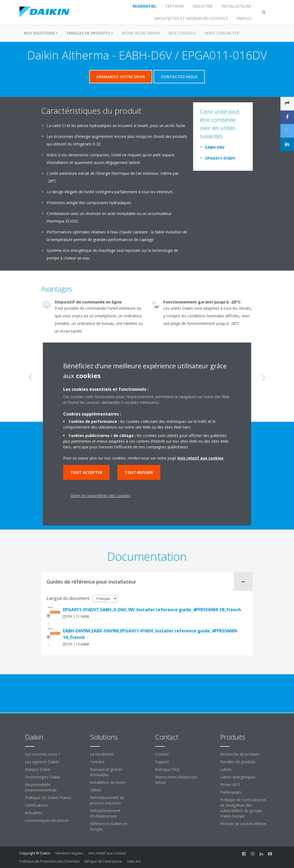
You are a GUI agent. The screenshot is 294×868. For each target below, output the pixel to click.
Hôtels (96, 790)
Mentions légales (69, 853)
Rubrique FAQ (167, 769)
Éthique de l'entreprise (103, 861)
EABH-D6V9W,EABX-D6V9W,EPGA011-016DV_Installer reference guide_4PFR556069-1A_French (151, 634)
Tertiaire (97, 762)
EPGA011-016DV (220, 158)
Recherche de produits (240, 754)
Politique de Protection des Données (50, 861)
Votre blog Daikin (141, 33)
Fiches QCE (230, 785)
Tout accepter (86, 472)
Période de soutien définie (243, 824)
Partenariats (231, 792)
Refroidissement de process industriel (107, 800)
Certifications (36, 805)
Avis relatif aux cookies (107, 853)
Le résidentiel (102, 754)
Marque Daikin (38, 769)
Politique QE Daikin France (48, 798)
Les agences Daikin (42, 762)
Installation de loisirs (108, 782)
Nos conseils (182, 33)
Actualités (33, 813)
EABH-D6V (215, 147)
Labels (226, 769)
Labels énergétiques (238, 777)
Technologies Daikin (43, 777)
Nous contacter (222, 33)
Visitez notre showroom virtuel (176, 780)
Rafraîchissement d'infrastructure (105, 813)
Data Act (134, 861)
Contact (162, 754)
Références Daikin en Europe (109, 826)
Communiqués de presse (47, 820)
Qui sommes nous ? (42, 754)
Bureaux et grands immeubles (106, 772)
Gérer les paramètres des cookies (100, 495)
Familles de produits (238, 762)
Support (162, 762)
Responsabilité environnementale (41, 787)
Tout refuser (139, 472)
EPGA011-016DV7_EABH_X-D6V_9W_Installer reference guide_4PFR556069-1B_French (152, 610)
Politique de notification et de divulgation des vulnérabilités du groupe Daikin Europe (243, 808)
